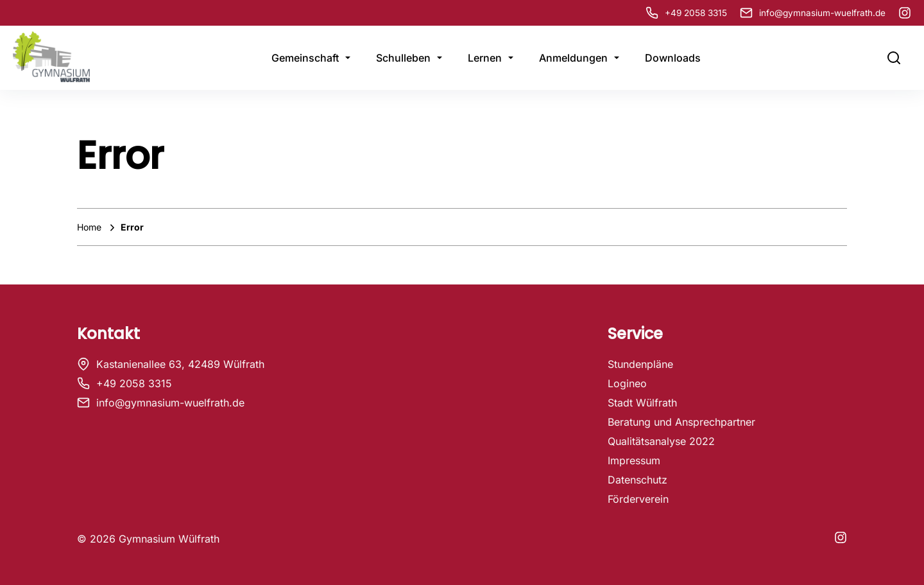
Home (90, 227)
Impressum (634, 460)
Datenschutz (637, 480)
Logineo (627, 383)
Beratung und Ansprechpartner (681, 422)
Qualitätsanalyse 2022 (661, 441)
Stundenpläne (640, 364)
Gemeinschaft (305, 58)
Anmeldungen (573, 58)
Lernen (485, 58)
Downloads (673, 58)
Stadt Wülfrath (642, 403)
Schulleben (403, 58)
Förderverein (638, 499)
